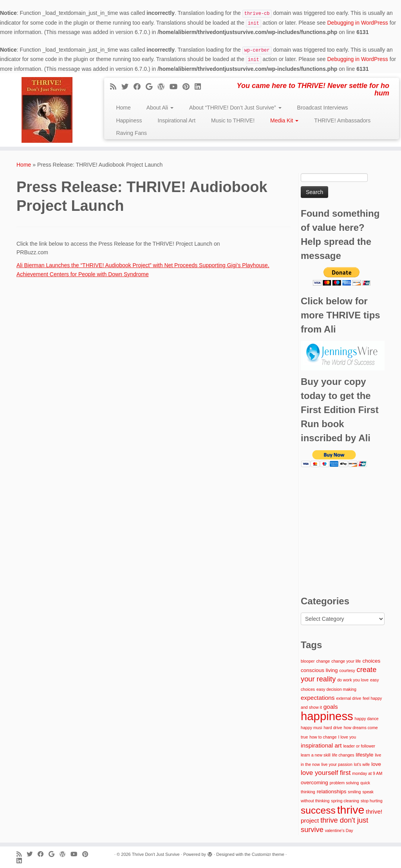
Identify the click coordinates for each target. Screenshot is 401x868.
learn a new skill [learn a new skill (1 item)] (316, 755)
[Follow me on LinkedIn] (200, 87)
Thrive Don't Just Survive (156, 854)
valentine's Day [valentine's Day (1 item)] (339, 830)
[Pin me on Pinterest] (189, 87)
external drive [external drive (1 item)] (349, 698)
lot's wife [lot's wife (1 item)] (362, 764)
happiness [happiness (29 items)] (327, 716)
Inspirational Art (177, 120)
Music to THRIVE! (233, 120)
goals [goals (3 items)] (331, 707)
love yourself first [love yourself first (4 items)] (326, 773)
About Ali (160, 108)
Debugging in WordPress (357, 23)
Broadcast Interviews (323, 108)
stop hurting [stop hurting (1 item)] (372, 801)
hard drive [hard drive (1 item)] (333, 728)
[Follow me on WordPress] (163, 87)
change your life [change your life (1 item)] (346, 661)
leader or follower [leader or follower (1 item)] (359, 746)
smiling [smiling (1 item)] (354, 792)
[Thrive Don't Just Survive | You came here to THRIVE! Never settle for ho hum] (47, 110)
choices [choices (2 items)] (371, 661)
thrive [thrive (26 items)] (351, 810)
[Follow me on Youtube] (176, 87)
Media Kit (284, 120)
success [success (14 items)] (318, 810)
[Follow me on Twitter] (127, 87)
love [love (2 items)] (376, 764)
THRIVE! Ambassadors (342, 120)
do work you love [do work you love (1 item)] (353, 680)
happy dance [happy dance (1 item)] (367, 719)
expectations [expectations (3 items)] (318, 698)
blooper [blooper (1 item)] (308, 661)
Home (123, 108)
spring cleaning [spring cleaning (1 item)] (345, 801)
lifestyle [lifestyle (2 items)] (364, 755)
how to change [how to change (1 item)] (323, 737)
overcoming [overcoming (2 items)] (314, 783)
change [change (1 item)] (323, 661)
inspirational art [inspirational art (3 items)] (321, 745)
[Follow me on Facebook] (140, 87)
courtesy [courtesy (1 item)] (347, 670)
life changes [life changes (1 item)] (343, 755)
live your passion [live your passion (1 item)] (337, 764)
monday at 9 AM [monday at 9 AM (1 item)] (367, 773)
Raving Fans (131, 133)
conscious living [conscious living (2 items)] (319, 670)
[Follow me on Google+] (152, 87)
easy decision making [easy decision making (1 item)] (336, 689)
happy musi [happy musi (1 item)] (312, 728)
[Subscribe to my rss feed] (116, 87)
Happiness (129, 120)
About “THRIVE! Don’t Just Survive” (235, 108)
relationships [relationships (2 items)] (332, 792)
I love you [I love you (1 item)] (347, 737)
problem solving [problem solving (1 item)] (344, 783)
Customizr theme (268, 854)
